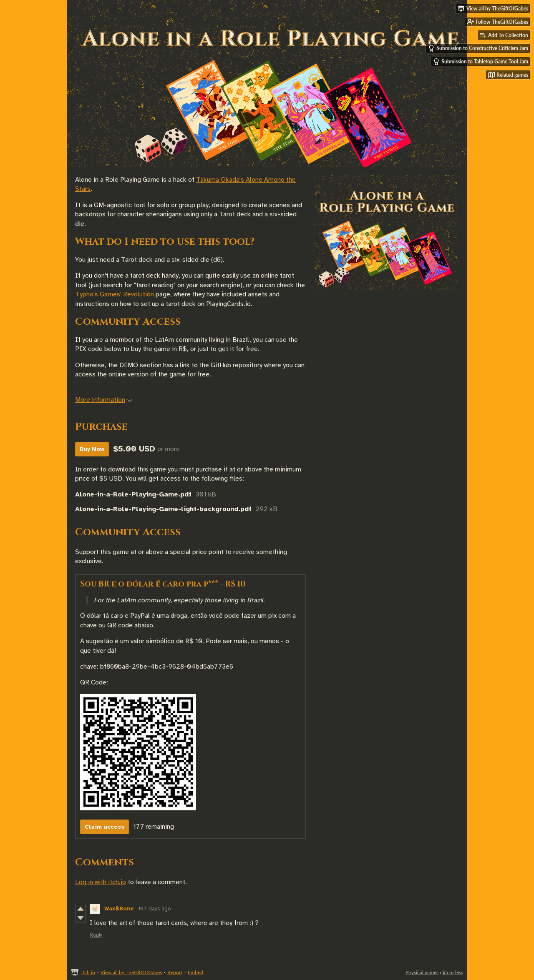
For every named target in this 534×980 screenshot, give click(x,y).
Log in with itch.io (101, 882)
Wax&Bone (119, 909)
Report (175, 972)
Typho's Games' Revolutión (115, 294)
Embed (195, 972)
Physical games (422, 972)
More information (104, 400)
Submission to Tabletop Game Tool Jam (481, 62)
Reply (96, 935)
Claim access (105, 827)
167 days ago (154, 909)
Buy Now (92, 449)
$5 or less (453, 972)
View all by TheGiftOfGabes (131, 972)
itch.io (88, 972)
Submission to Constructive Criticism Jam (478, 48)
